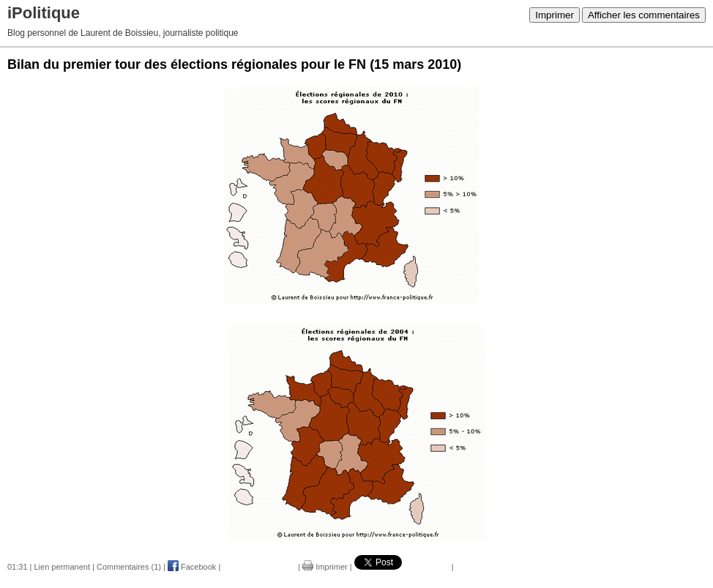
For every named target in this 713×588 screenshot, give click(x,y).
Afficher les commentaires (644, 15)
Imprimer (555, 15)
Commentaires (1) (129, 567)
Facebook (192, 567)
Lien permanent (62, 567)
